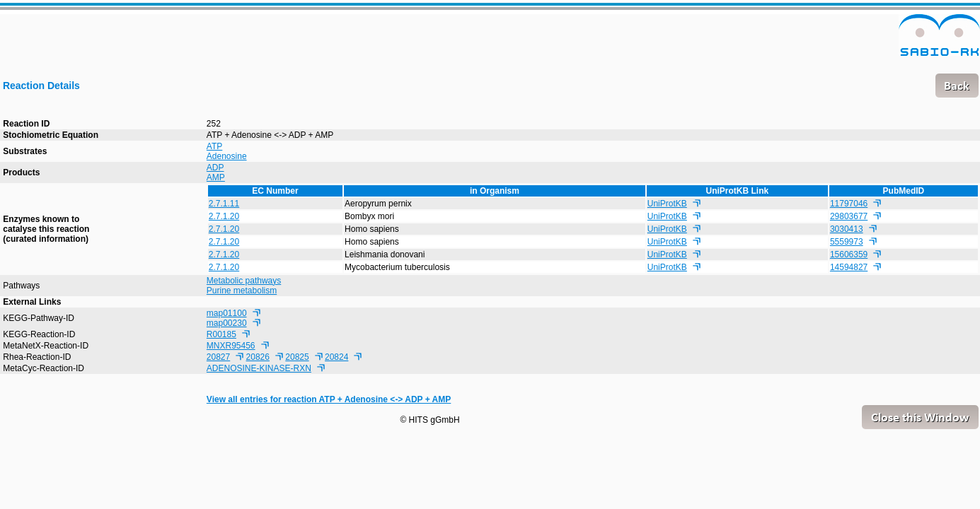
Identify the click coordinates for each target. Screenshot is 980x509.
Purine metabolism (242, 291)
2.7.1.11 (224, 204)
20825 (297, 357)
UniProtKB (667, 204)
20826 (258, 357)
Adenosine (227, 156)
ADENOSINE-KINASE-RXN (259, 368)
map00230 (227, 323)
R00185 (221, 334)
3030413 (847, 229)
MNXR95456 (231, 346)
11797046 (849, 204)
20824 (336, 357)
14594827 (849, 267)
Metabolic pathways (244, 281)
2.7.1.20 (224, 216)
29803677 (849, 216)
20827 (218, 357)
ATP (214, 146)
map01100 (227, 313)
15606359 (849, 255)
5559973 (847, 242)
